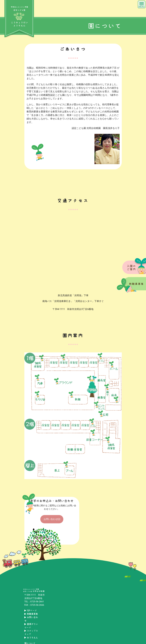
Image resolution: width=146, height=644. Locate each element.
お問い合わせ (52, 519)
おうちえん (31, 638)
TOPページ (31, 611)
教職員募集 (31, 614)
